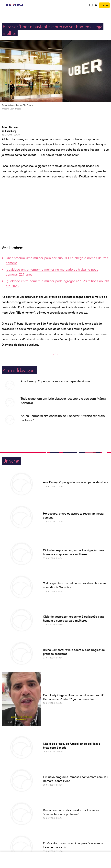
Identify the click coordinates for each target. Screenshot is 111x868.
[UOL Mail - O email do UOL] (91, 5)
